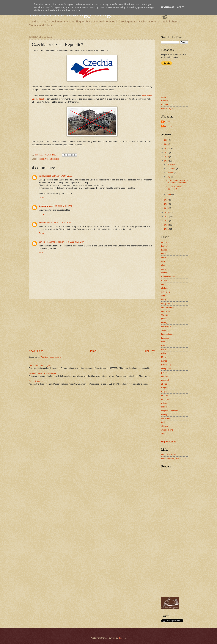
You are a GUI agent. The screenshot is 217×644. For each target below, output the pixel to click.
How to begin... (168, 108)
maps (164, 349)
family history (167, 303)
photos (164, 384)
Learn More (168, 7)
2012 (167, 225)
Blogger (122, 638)
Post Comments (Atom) (51, 357)
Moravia (165, 357)
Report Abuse (169, 442)
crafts (164, 269)
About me (165, 97)
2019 (167, 161)
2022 (167, 148)
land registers (167, 334)
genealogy (166, 311)
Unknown (43, 206)
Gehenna (168, 126)
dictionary (165, 288)
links (163, 346)
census (164, 257)
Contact (165, 101)
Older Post (149, 351)
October (170, 173)
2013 (167, 221)
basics (41, 159)
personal (165, 380)
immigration (166, 326)
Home (93, 351)
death (164, 284)
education (165, 292)
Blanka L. (168, 122)
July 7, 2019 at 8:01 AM (62, 176)
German (165, 315)
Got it (180, 7)
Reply (42, 197)
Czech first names (36, 381)
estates (164, 296)
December (171, 164)
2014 (167, 216)
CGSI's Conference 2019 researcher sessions (177, 181)
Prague (164, 388)
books (164, 254)
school (164, 407)
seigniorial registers (170, 411)
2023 (167, 144)
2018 (167, 200)
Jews (163, 330)
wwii (163, 434)
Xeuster (43, 223)
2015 (167, 212)
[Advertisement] (92, 324)
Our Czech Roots (169, 455)
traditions (165, 422)
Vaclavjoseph (45, 176)
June (169, 194)
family (164, 300)
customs (165, 273)
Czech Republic (52, 159)
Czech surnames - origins (40, 365)
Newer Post (36, 351)
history (164, 323)
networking (166, 365)
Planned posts (167, 105)
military (164, 353)
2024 (167, 140)
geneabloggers (168, 307)
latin (163, 342)
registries (165, 399)
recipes (164, 392)
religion (164, 403)
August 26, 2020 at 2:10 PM (59, 223)
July (168, 177)
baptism (165, 246)
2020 (167, 157)
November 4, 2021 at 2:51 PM (71, 242)
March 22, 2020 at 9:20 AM (60, 206)
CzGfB (164, 280)
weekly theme (167, 430)
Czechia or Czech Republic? (174, 188)
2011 (167, 229)
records (164, 395)
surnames (166, 418)
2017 (167, 204)
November (171, 168)
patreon (165, 376)
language (165, 338)
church (164, 265)
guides (164, 319)
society (164, 414)
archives (165, 242)
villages (164, 426)
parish (164, 372)
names (164, 361)
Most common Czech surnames (42, 373)
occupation (166, 369)
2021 (167, 153)
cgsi (163, 261)
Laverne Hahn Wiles (48, 242)
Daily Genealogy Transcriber (173, 458)
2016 (167, 208)
